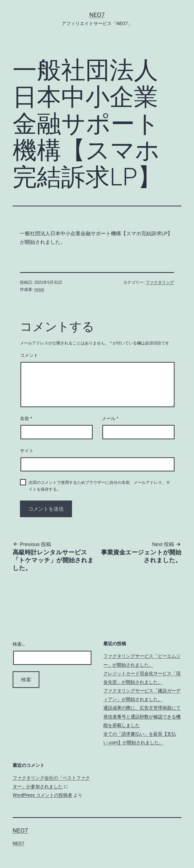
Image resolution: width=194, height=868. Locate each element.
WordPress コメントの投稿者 (42, 795)
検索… (19, 644)
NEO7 (97, 15)
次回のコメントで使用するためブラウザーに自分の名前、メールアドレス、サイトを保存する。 (99, 486)
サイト (27, 451)
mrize (39, 289)
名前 (26, 419)
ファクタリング (160, 282)
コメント (29, 355)
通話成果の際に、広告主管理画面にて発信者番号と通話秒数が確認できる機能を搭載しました (142, 716)
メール (110, 419)
